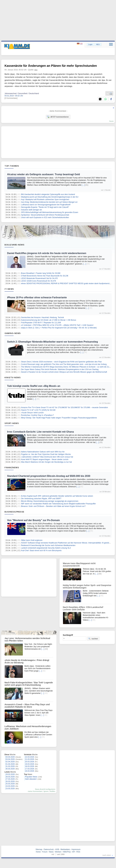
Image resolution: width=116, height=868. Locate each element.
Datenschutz (49, 849)
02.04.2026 (10, 762)
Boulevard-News (14, 245)
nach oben (107, 855)
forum (111, 121)
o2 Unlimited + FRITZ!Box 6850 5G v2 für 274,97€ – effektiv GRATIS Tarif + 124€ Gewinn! (57, 325)
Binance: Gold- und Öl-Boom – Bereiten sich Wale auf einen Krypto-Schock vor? (53, 506)
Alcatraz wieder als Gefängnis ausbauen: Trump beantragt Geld (43, 174)
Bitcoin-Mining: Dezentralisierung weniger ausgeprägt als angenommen (50, 501)
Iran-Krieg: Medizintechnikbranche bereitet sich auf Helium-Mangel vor (49, 202)
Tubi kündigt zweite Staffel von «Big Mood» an (34, 386)
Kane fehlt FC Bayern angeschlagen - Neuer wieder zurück (45, 459)
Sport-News (12, 423)
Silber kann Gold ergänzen (32, 540)
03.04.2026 (10, 759)
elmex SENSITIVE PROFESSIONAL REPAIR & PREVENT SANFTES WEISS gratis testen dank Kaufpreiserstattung (68, 283)
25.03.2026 (10, 784)
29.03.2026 (10, 774)
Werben (58, 852)
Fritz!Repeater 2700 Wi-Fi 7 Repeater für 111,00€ (41, 323)
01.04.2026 (10, 764)
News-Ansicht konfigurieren (45, 789)
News (51, 852)
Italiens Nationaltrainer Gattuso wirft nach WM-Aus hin (43, 452)
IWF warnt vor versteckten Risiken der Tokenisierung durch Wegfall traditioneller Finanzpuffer (58, 504)
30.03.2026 (10, 769)
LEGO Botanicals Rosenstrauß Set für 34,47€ (39, 278)
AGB (57, 849)
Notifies (52, 791)
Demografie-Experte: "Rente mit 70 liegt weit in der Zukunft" (45, 207)
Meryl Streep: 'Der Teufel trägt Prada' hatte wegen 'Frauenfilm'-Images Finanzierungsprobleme (59, 418)
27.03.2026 (10, 779)
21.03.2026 (30, 759)
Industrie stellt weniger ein (31, 210)
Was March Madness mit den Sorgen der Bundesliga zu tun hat (46, 462)
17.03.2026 (30, 769)
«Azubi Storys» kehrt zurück (32, 413)
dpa (36, 70)
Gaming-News (13, 333)
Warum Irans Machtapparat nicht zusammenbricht (79, 565)
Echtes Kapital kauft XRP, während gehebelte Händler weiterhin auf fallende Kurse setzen (57, 496)
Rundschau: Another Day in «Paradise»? (37, 415)
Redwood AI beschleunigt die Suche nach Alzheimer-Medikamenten (48, 545)
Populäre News (31, 777)
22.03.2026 (30, 757)
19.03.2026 (30, 764)
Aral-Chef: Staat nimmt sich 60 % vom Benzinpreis (41, 551)
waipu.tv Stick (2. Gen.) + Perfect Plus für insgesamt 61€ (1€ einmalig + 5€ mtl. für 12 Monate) (59, 328)
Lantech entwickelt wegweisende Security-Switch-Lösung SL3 (46, 548)
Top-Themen (12, 166)
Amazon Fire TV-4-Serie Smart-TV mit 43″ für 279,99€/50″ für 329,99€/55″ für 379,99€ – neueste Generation (64, 407)
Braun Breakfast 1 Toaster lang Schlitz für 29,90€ (41, 273)
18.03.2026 (30, 766)
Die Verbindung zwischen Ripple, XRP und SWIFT (41, 499)
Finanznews (12, 467)
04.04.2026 (10, 757)
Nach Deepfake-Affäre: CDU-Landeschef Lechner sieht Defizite (83, 608)
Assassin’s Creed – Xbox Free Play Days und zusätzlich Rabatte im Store (27, 706)
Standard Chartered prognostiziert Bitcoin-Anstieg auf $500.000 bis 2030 (49, 476)
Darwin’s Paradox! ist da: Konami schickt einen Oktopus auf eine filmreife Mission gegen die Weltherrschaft (64, 372)
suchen (93, 639)
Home (38, 852)
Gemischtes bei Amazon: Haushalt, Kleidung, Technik (42, 317)
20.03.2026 (30, 762)
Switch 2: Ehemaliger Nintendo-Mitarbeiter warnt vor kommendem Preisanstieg (52, 342)
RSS (78, 852)
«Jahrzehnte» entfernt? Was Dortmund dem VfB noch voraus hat (47, 457)
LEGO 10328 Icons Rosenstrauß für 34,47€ (38, 281)
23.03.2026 (10, 789)
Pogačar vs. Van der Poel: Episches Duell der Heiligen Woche (46, 454)
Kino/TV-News (13, 377)
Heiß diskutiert (31, 779)
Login (90, 44)
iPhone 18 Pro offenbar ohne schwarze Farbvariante (37, 297)
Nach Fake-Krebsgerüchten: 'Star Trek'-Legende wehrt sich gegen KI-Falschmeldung (29, 684)
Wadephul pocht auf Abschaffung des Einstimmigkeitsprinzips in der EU (50, 197)
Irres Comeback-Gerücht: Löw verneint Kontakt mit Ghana (40, 432)
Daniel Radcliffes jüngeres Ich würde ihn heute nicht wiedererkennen (47, 253)
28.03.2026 (10, 777)
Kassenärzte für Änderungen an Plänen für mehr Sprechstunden (51, 66)
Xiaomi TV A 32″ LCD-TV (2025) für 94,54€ (38, 410)
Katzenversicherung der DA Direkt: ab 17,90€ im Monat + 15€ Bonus (49, 320)
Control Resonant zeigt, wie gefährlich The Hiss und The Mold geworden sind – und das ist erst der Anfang (64, 364)
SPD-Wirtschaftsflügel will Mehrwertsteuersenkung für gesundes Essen (50, 212)
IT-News (9, 289)
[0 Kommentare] (11, 98)
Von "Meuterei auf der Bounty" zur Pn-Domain (33, 520)
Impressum (76, 849)
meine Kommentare (35, 791)
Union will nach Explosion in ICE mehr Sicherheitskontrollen (45, 217)
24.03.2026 (10, 786)
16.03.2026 (30, 771)
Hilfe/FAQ (67, 852)
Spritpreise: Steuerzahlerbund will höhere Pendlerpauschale (45, 215)
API (73, 852)
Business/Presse (14, 512)
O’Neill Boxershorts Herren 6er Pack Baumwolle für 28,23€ (45, 276)
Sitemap (39, 849)
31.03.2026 (10, 766)
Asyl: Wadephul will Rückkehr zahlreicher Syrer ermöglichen (45, 200)
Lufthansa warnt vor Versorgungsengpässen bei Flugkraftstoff (46, 205)
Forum (45, 852)
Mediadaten (65, 849)
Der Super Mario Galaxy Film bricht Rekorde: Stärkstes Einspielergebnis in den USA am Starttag (60, 369)
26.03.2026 (10, 781)
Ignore (46, 791)
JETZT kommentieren (58, 117)
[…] (83, 185)
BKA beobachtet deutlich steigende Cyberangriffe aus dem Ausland (48, 194)
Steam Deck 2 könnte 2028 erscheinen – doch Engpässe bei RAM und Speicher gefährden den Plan (61, 362)
